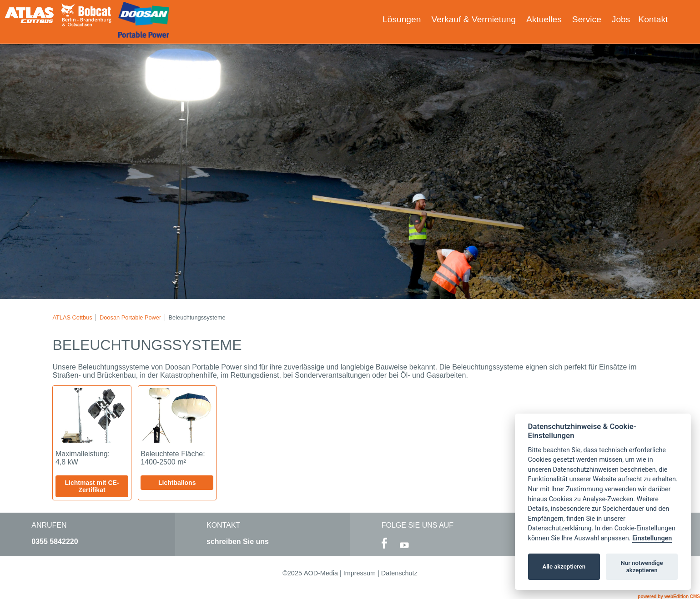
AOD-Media (321, 573)
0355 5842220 (55, 542)
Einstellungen (652, 538)
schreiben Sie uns (238, 542)
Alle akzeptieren (564, 567)
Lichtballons (177, 483)
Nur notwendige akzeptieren (642, 567)
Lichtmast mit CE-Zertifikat (92, 486)
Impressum (360, 573)
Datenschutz (399, 573)
